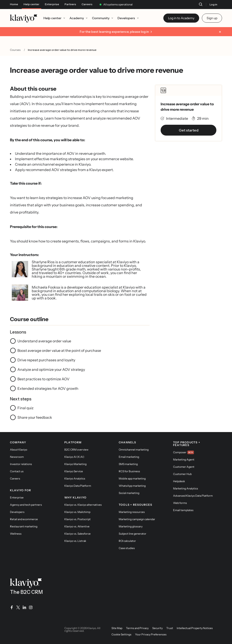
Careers (87, 4)
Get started (189, 130)
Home (14, 4)
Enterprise (52, 4)
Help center (31, 4)
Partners (70, 4)
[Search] (201, 4)
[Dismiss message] (220, 32)
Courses (15, 50)
